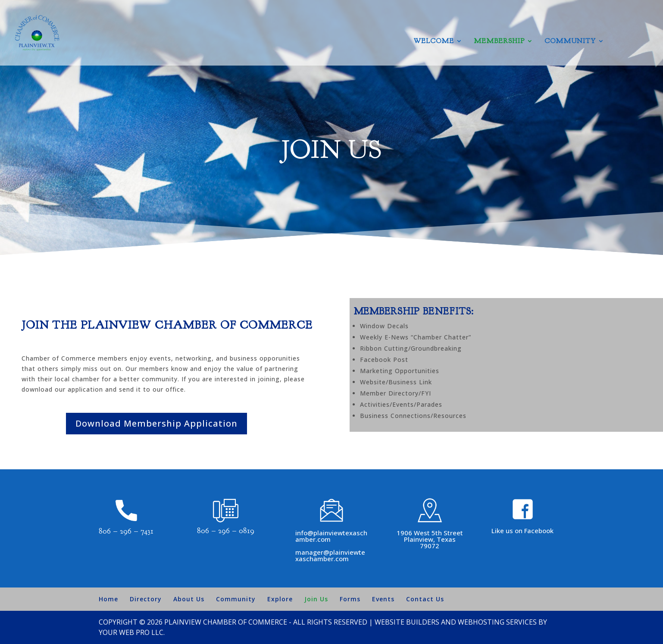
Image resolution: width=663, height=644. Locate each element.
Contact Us (425, 599)
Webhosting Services (497, 622)
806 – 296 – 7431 (126, 531)
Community (570, 42)
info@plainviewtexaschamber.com (331, 536)
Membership (499, 42)
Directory (146, 599)
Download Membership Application (156, 423)
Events (383, 599)
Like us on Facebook (522, 531)
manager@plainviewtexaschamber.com (330, 555)
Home (108, 599)
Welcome (434, 42)
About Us (189, 599)
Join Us (316, 599)
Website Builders (407, 622)
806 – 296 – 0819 (226, 531)
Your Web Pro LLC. (132, 632)
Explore (280, 599)
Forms (350, 599)
